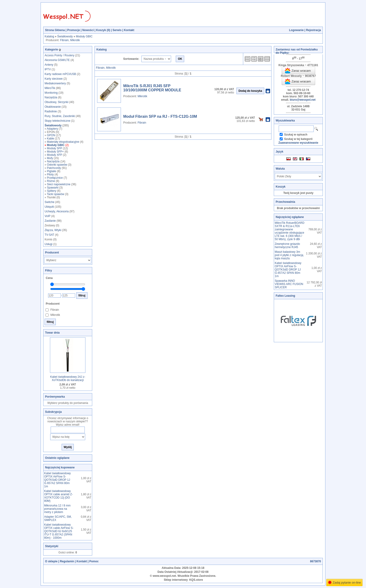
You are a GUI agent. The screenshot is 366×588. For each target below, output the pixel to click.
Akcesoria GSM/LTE (57, 60)
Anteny (49, 65)
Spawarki (53, 188)
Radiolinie (51, 111)
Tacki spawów (56, 194)
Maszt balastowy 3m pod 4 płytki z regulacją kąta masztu (289, 255)
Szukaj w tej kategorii (298, 139)
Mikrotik (75, 40)
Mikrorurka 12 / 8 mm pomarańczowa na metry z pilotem (57, 509)
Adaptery (52, 129)
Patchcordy (54, 168)
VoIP (48, 216)
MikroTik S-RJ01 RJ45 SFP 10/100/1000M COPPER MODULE (152, 88)
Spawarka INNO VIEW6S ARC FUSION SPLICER (289, 284)
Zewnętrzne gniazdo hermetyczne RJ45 (287, 246)
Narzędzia (51, 97)
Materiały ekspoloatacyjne (63, 142)
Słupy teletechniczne (57, 121)
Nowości (88, 30)
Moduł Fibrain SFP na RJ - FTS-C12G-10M (160, 116)
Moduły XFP (55, 155)
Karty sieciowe (54, 79)
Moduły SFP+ (55, 152)
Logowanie (296, 30)
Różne (51, 181)
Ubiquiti (49, 207)
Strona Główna (55, 30)
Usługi (48, 244)
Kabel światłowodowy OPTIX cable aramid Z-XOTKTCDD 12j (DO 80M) (58, 496)
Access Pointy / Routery (59, 55)
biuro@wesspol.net (303, 100)
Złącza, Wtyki (53, 230)
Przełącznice (55, 178)
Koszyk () (103, 30)
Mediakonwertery (55, 83)
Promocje (74, 30)
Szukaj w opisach (296, 135)
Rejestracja (313, 30)
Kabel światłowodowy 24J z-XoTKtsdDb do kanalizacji (68, 378)
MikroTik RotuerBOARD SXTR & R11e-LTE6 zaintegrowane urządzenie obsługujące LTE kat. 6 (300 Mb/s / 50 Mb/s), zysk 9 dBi (290, 231)
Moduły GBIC (84, 36)
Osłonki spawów (57, 165)
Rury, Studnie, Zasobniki (60, 116)
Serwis (117, 30)
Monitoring (51, 93)
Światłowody (65, 36)
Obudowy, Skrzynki (56, 102)
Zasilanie (50, 221)
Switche (49, 202)
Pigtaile (51, 171)
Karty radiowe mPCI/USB (60, 74)
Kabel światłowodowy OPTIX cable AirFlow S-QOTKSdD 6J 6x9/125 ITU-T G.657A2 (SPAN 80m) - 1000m (59, 531)
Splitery (52, 191)
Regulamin (67, 561)
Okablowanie (53, 107)
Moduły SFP (55, 148)
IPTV (48, 69)
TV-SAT (49, 235)
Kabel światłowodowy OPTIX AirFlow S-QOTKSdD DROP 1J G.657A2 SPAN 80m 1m (57, 480)
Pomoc (94, 561)
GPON (51, 135)
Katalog (49, 36)
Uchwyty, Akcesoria (57, 211)
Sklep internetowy (176, 580)
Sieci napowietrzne (59, 184)
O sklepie (51, 561)
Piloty (50, 175)
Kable (51, 139)
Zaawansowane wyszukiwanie (298, 143)
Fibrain (64, 40)
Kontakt (129, 30)
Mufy (50, 158)
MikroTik (50, 88)
